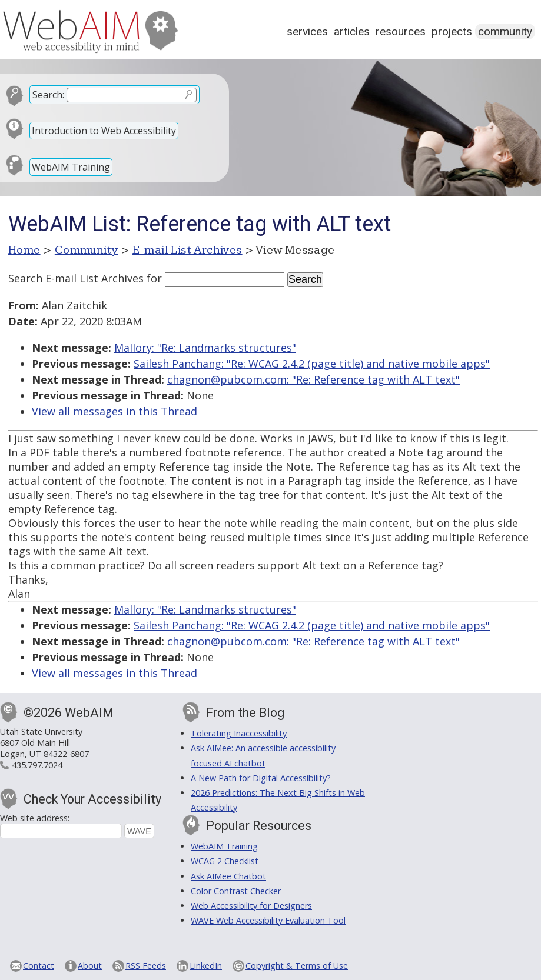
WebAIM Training (71, 167)
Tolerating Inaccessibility (239, 733)
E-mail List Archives (187, 250)
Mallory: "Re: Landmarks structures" (205, 348)
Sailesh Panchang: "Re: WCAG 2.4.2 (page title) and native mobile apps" (312, 364)
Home (24, 250)
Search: (48, 95)
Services (307, 31)
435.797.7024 (37, 765)
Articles (352, 31)
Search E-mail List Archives (76, 278)
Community (505, 31)
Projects (452, 31)
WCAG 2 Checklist (225, 861)
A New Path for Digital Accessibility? (261, 778)
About (90, 966)
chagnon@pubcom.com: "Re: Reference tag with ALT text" (313, 379)
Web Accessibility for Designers (251, 906)
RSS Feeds (146, 966)
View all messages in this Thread (114, 411)
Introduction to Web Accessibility (104, 131)
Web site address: (35, 818)
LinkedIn (206, 966)
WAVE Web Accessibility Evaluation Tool (268, 920)
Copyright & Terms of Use (297, 966)
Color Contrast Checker (236, 891)
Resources (401, 31)
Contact (39, 966)
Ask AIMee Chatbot (228, 876)
